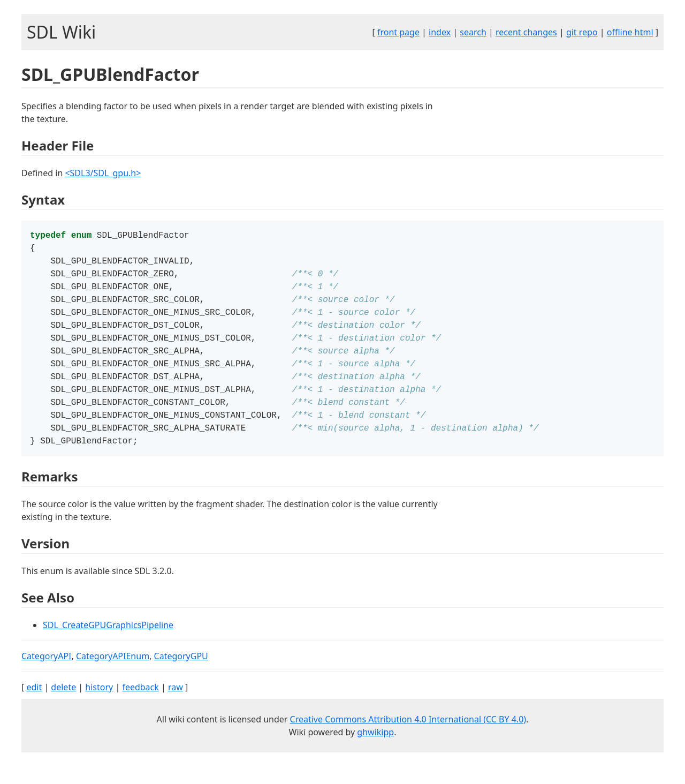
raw (176, 705)
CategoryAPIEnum (113, 674)
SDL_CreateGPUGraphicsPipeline (108, 643)
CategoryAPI (47, 674)
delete (63, 705)
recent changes (526, 32)
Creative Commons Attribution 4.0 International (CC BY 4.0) (408, 737)
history (99, 705)
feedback (140, 705)
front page (398, 32)
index (440, 32)
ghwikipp (375, 750)
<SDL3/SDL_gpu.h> (103, 173)
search (473, 32)
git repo (582, 32)
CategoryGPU (181, 674)
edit (34, 705)
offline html (630, 32)
